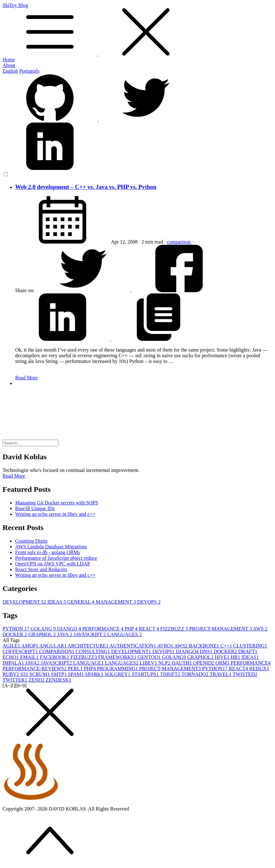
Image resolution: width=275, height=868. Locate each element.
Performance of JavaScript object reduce (56, 558)
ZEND (37, 680)
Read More (27, 378)
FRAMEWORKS (118, 657)
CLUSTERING (250, 646)
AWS (260, 629)
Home (9, 60)
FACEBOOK (55, 657)
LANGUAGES (124, 634)
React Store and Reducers (41, 569)
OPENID (204, 663)
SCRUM (40, 674)
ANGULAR (53, 646)
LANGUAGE (89, 663)
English (10, 71)
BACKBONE (205, 646)
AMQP (30, 646)
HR (236, 657)
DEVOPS (149, 602)
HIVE (223, 657)
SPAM (76, 674)
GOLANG (44, 629)
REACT (149, 629)
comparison (179, 242)
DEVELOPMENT (25, 602)
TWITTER (15, 680)
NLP (165, 663)
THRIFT (171, 674)
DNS (207, 651)
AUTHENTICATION (133, 646)
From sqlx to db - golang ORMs (48, 552)
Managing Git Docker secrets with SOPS (57, 503)
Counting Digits (31, 541)
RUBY (11, 674)
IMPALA (14, 663)
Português (29, 71)
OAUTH (182, 663)
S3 (25, 674)
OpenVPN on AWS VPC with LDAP (53, 564)
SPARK (95, 674)
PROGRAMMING (118, 669)
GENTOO (150, 657)
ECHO (11, 657)
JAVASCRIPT (90, 634)
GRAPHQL (43, 634)
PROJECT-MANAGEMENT (221, 629)
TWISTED (245, 674)
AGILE (12, 646)
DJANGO (69, 629)
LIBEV (149, 663)
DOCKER (15, 634)
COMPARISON (57, 651)
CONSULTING (94, 651)
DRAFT (248, 651)
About (9, 65)
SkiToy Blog (137, 30)
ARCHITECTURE (89, 646)
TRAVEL (221, 674)
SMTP (59, 674)
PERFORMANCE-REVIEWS (35, 669)
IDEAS (57, 602)
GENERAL (81, 602)
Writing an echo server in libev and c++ (55, 514)
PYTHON (17, 629)
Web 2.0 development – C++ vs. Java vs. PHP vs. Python (86, 187)
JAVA (65, 634)
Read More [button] (14, 476)
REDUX (259, 669)
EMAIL (30, 657)
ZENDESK (59, 680)
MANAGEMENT (116, 602)
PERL (76, 669)
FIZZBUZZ (175, 629)
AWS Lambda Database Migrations (51, 547)
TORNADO (195, 674)
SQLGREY (118, 674)
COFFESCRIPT (21, 651)
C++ (227, 646)
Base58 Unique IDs (35, 508)
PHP (132, 629)
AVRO (165, 646)
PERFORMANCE (103, 629)
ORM (223, 663)
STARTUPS (146, 674)
